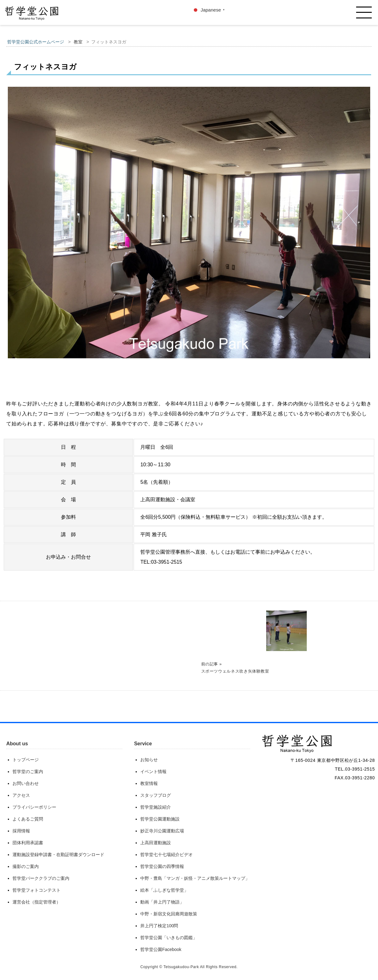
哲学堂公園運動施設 (160, 819)
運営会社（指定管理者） (37, 902)
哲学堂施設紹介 (156, 807)
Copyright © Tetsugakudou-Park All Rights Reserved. (189, 967)
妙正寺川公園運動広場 (162, 831)
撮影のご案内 (26, 866)
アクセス (21, 795)
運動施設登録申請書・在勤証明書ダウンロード (58, 855)
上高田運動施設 (156, 843)
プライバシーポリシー (34, 807)
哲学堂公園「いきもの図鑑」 (169, 938)
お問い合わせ (26, 783)
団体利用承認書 (28, 843)
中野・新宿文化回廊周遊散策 (169, 914)
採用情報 (21, 831)
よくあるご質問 (28, 819)
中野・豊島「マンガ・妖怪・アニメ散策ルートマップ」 (195, 878)
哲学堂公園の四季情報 (162, 866)
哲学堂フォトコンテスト (37, 890)
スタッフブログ (156, 795)
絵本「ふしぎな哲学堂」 (164, 890)
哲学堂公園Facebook (161, 949)
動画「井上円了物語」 (162, 902)
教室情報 (149, 783)
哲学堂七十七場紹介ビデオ (167, 855)
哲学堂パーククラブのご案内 (41, 878)
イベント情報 (153, 772)
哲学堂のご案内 (28, 772)
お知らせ (149, 760)
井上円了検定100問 (159, 926)
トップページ (26, 760)
